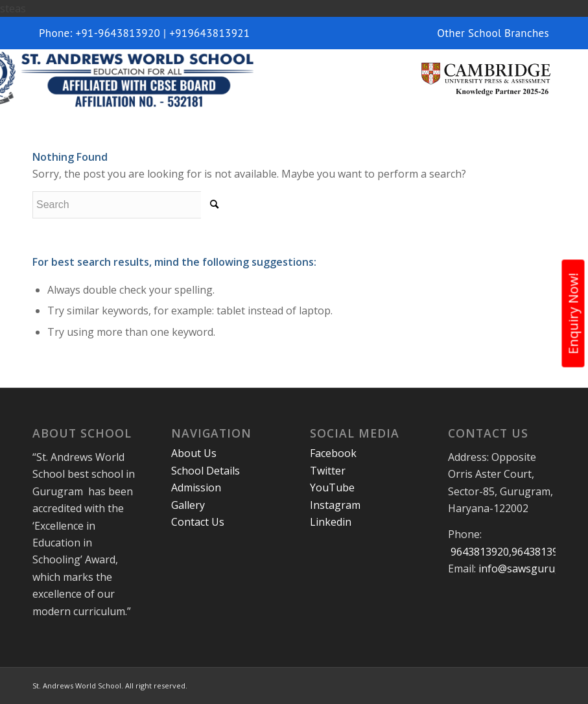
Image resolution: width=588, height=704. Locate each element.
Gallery (188, 505)
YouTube (332, 487)
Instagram (335, 505)
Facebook (333, 453)
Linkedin (331, 522)
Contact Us (198, 522)
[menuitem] (490, 33)
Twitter (328, 471)
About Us (194, 453)
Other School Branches (493, 33)
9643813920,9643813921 (509, 552)
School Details (206, 471)
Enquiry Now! (573, 314)
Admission (196, 487)
